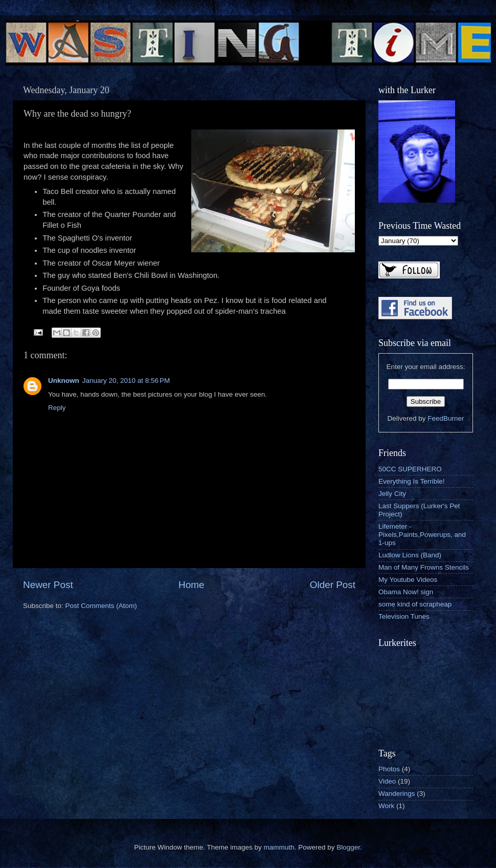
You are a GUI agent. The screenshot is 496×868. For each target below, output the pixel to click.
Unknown (64, 381)
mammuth (279, 847)
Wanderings (397, 794)
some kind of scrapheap (415, 604)
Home (191, 585)
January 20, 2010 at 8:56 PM (126, 381)
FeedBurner (446, 418)
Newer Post (48, 585)
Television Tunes (404, 616)
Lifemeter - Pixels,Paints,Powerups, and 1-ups (422, 535)
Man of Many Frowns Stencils (424, 567)
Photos (389, 769)
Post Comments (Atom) (101, 606)
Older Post (333, 585)
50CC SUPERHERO (410, 469)
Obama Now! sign (406, 592)
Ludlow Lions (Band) (410, 555)
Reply (57, 408)
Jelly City (392, 494)
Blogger (348, 847)
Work (386, 806)
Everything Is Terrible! (412, 481)
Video (387, 781)
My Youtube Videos (408, 580)
